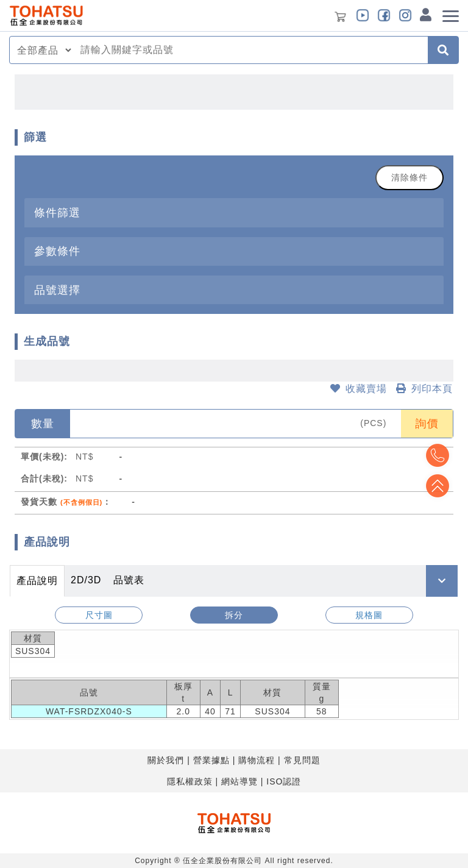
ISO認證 (284, 781)
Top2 (438, 455)
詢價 (427, 424)
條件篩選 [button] (57, 212)
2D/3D (86, 580)
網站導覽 (239, 781)
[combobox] (250, 50)
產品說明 (37, 581)
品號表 (129, 580)
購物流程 (257, 760)
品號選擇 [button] (57, 290)
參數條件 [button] (57, 251)
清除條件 (409, 177)
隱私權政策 (190, 781)
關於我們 (166, 760)
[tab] (234, 212)
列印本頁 (424, 389)
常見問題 (302, 760)
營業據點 (211, 760)
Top (438, 486)
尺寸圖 (99, 615)
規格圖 (369, 615)
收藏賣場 (359, 389)
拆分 (234, 615)
